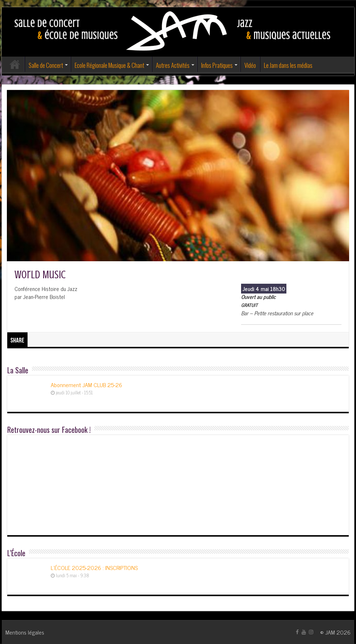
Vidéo (250, 65)
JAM (330, 632)
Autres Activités (173, 65)
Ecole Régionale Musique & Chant (109, 65)
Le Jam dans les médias (288, 65)
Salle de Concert (46, 65)
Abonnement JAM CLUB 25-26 (86, 385)
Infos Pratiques (217, 65)
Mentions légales (25, 632)
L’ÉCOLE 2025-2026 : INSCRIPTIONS (94, 567)
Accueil (15, 64)
